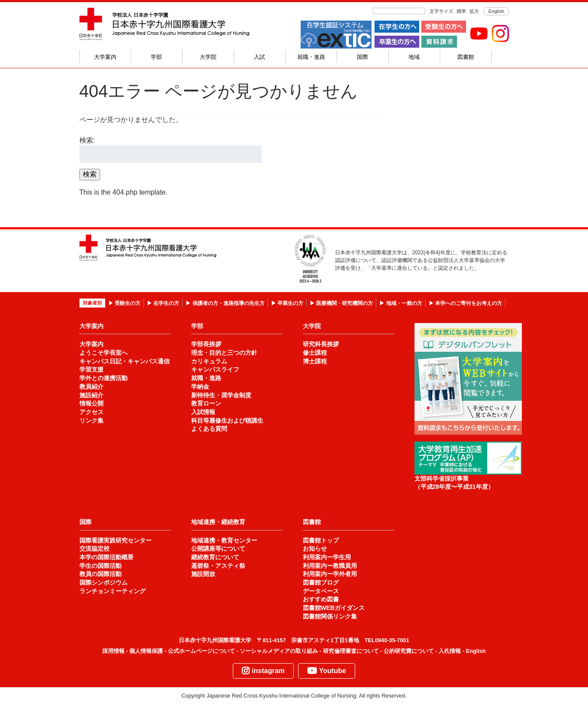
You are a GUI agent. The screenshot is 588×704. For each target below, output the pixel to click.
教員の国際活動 (101, 574)
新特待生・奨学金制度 (221, 395)
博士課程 (315, 361)
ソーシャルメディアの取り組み (279, 651)
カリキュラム (209, 361)
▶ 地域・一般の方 (401, 303)
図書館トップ (321, 540)
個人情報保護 (146, 651)
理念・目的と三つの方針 (224, 353)
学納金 (200, 387)
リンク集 (91, 421)
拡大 (474, 11)
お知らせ (315, 549)
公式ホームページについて (201, 651)
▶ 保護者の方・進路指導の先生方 (225, 303)
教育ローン (206, 403)
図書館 (466, 57)
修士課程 (315, 353)
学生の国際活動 (101, 566)
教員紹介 (91, 387)
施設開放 (203, 574)
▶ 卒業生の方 (287, 303)
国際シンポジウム (104, 582)
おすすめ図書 (321, 599)
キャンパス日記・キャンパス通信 (125, 361)
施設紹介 (91, 395)
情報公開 (91, 403)
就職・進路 (311, 57)
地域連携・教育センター (224, 540)
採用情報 (113, 651)
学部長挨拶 (206, 344)
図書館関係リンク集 (330, 616)
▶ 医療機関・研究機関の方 (341, 303)
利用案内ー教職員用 (330, 566)
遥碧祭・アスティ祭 (218, 566)
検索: (87, 140)
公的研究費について (409, 651)
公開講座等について (218, 549)
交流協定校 (94, 549)
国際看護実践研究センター (116, 540)
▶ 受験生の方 (124, 303)
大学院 (208, 57)
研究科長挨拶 (321, 344)
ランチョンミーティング (113, 591)
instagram (263, 671)
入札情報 (450, 651)
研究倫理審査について (351, 651)
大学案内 (105, 57)
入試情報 (203, 412)
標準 (461, 11)
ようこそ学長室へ (104, 353)
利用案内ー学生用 (327, 557)
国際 (363, 57)
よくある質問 (209, 429)
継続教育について (215, 557)
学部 (156, 57)
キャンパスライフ (215, 369)
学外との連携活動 (104, 378)
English (496, 11)
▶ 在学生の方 (163, 303)
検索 (90, 174)
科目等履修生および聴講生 (227, 421)
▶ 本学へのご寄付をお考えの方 (465, 303)
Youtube (327, 671)
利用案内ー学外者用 (330, 574)
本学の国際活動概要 (107, 557)
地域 (414, 57)
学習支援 (91, 369)
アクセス (91, 412)
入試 (259, 57)
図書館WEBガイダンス (334, 608)
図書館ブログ (321, 582)
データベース (321, 591)
